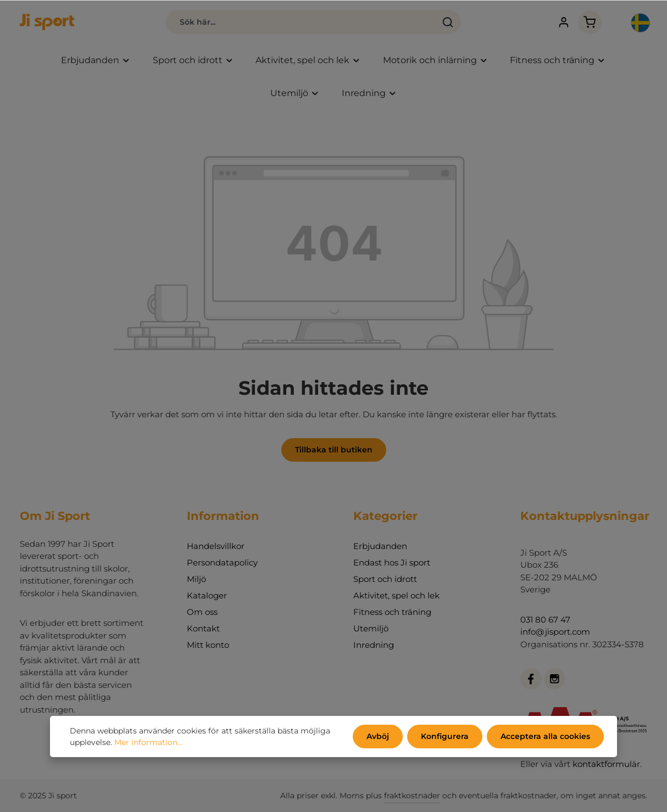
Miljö (196, 579)
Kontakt (203, 628)
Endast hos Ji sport (392, 562)
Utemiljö (371, 628)
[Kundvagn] (590, 22)
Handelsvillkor (216, 546)
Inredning (374, 645)
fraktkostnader (412, 796)
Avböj (378, 736)
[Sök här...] (301, 22)
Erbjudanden (380, 546)
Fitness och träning (392, 612)
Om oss (202, 612)
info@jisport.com (555, 632)
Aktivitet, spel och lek (396, 595)
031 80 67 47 (545, 620)
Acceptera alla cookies (545, 736)
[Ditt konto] (564, 22)
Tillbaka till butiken (334, 450)
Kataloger (207, 595)
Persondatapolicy (222, 562)
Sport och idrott (385, 579)
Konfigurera (445, 736)
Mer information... (148, 742)
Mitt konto (208, 645)
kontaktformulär (606, 764)
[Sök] (448, 22)
